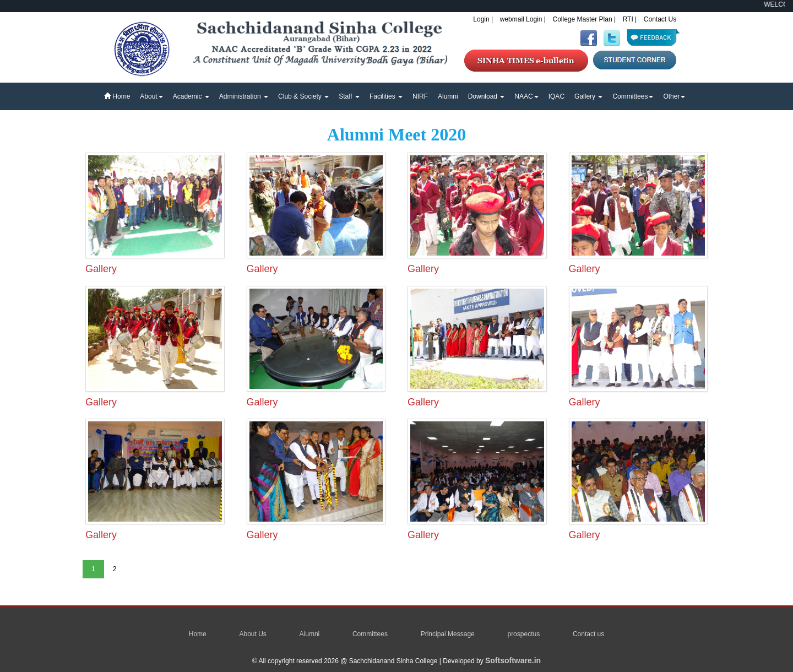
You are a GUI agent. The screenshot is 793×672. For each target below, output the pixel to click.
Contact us (588, 634)
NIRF (420, 96)
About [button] (151, 96)
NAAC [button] (526, 96)
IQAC (556, 96)
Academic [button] (191, 96)
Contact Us (660, 19)
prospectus (523, 634)
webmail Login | (523, 19)
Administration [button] (244, 96)
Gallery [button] (588, 96)
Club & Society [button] (303, 96)
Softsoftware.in (513, 660)
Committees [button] (633, 96)
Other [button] (674, 96)
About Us (252, 634)
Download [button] (487, 96)
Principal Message (448, 634)
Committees (370, 634)
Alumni (448, 96)
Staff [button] (349, 96)
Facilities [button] (386, 96)
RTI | (630, 19)
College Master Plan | (585, 19)
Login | (483, 19)
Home (117, 96)
